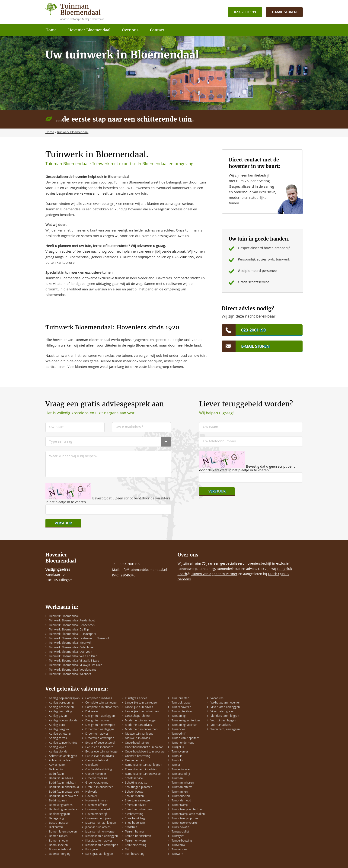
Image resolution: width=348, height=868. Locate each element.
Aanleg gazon (58, 716)
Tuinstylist (178, 836)
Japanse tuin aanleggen (101, 823)
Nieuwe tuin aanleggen (140, 734)
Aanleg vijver (57, 747)
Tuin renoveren (181, 707)
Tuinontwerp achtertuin (187, 810)
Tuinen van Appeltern (185, 738)
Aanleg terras (58, 738)
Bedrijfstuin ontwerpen (64, 792)
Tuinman (177, 779)
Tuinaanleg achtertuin (186, 721)
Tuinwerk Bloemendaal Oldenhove (71, 648)
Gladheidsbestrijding (99, 770)
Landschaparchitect (138, 716)
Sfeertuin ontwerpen (138, 810)
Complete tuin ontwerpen (102, 707)
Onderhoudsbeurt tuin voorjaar (145, 752)
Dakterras (92, 712)
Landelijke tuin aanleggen (142, 703)
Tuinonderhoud (181, 801)
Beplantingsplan (59, 814)
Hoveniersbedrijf (96, 814)
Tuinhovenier (180, 752)
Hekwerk (91, 792)
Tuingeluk (178, 747)
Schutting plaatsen (137, 783)
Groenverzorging (96, 779)
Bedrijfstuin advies (61, 779)
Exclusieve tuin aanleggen (102, 752)
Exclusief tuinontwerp (99, 747)
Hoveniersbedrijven (98, 819)
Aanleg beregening (61, 703)
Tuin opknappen (182, 703)
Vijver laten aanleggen (225, 707)
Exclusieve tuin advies (100, 756)
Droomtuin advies (97, 734)
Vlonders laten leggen (225, 716)
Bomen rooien (58, 836)
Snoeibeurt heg (135, 819)
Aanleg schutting (60, 734)
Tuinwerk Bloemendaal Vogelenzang (73, 670)
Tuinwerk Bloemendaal (64, 616)
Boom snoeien (58, 845)
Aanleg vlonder (59, 752)
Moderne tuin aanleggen (141, 721)
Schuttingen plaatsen (139, 787)
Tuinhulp (177, 761)
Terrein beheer (135, 832)
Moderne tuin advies (138, 725)
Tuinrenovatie (180, 828)
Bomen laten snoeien (63, 832)
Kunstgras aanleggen (99, 854)
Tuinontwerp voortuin (185, 823)
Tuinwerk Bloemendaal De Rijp (69, 630)
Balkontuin (56, 770)
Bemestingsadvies (61, 805)
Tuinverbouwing (182, 841)
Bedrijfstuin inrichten (62, 783)
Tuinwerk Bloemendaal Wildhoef (70, 674)
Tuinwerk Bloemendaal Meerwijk (70, 643)
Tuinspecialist (180, 832)
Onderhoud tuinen (137, 743)
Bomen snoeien (59, 841)
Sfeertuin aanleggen (138, 801)
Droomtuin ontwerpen (100, 738)
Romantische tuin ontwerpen (144, 774)
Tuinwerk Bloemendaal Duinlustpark (72, 634)
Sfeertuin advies (136, 805)
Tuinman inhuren (183, 783)
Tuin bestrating (135, 854)
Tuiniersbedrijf (181, 774)
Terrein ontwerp (135, 841)
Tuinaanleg (179, 716)
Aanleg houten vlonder (64, 721)
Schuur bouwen (135, 792)
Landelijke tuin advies (139, 707)
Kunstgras (92, 850)
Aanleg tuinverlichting (63, 743)
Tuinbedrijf (178, 734)
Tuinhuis (177, 756)
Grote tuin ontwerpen (99, 787)
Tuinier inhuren (181, 770)
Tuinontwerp (180, 805)
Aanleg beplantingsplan (64, 699)
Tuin (128, 850)
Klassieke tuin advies (99, 841)
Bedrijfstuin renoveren (64, 796)
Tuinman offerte (182, 787)
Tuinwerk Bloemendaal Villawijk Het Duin (76, 665)
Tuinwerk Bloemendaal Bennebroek (72, 625)
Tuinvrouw (178, 845)
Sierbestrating (134, 814)
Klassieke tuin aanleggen (102, 836)
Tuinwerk (177, 854)
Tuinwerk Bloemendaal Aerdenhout (72, 621)
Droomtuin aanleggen (100, 730)
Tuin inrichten (180, 699)
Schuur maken (134, 796)
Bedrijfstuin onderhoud (64, 787)
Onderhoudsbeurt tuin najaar (144, 747)
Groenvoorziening (97, 783)
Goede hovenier (96, 774)
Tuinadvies (178, 730)
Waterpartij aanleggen (225, 730)
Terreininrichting (136, 845)
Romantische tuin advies (141, 770)
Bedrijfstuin (56, 774)
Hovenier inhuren (97, 801)
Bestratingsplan (59, 823)
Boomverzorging (60, 854)
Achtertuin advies (60, 761)
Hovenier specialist (98, 810)
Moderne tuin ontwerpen (141, 730)
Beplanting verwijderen (64, 810)
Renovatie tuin (134, 761)
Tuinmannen (180, 792)
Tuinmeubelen (181, 796)
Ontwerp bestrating (138, 756)
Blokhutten (56, 828)
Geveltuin (91, 765)
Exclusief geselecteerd (100, 743)
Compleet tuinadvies (99, 699)
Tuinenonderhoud (183, 743)
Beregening (56, 819)
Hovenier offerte (96, 805)
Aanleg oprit (57, 725)
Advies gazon (58, 765)
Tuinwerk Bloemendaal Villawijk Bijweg (74, 661)
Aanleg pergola (59, 730)
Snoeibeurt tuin (135, 823)
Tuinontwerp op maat (185, 819)
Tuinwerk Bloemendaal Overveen (70, 652)
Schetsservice (134, 779)
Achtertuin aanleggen (63, 756)
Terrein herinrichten (138, 836)
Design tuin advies (97, 721)
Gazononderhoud (97, 761)
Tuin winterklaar (182, 712)
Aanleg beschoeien (61, 707)
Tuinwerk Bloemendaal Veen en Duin (73, 657)
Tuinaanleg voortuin (184, 725)
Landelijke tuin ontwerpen (142, 712)
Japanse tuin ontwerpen (101, 832)
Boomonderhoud (60, 850)
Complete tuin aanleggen (102, 703)
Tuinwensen (179, 850)
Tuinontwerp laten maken (188, 814)
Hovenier (91, 796)
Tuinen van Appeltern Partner (214, 574)
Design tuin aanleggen (100, 716)
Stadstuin (131, 828)
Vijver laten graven (223, 712)
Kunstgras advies (136, 699)
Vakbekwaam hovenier (225, 703)
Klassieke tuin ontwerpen (102, 845)
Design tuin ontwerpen (100, 725)
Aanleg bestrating (61, 712)
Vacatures (217, 699)
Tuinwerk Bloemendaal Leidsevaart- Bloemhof (79, 639)
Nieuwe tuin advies (137, 738)
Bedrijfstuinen (58, 801)
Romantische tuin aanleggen (144, 765)
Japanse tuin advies (98, 828)
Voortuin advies (221, 725)
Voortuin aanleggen (223, 721)
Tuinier (176, 765)
